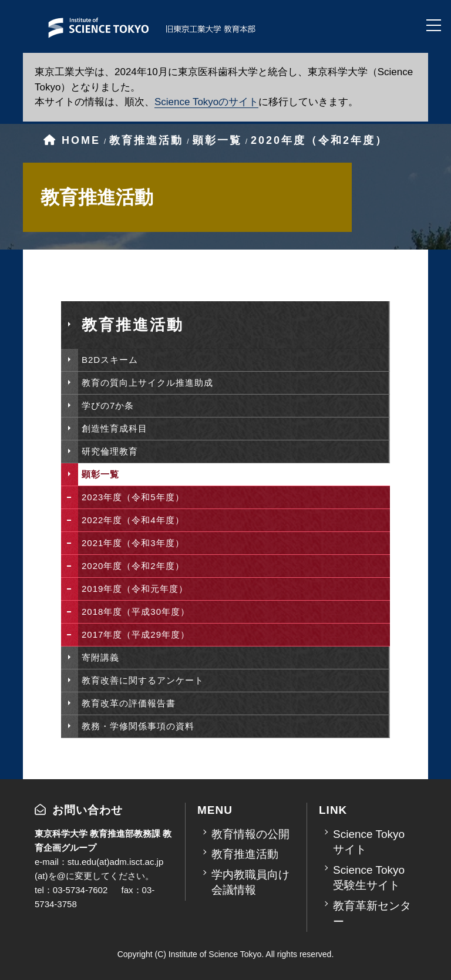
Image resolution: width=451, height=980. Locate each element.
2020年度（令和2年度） (133, 566)
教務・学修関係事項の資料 (138, 726)
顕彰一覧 (100, 474)
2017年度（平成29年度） (136, 634)
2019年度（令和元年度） (135, 589)
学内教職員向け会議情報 (250, 883)
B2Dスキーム (110, 360)
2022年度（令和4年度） (133, 520)
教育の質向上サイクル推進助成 (147, 383)
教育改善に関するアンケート (143, 680)
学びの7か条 (108, 405)
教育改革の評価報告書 (129, 703)
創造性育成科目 (115, 428)
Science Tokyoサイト (369, 842)
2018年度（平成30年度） (136, 612)
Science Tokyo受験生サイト (369, 878)
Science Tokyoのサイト (206, 102)
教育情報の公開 (250, 834)
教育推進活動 (245, 854)
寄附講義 (100, 657)
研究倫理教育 (110, 451)
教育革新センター (372, 914)
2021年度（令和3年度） (133, 543)
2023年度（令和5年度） (133, 497)
